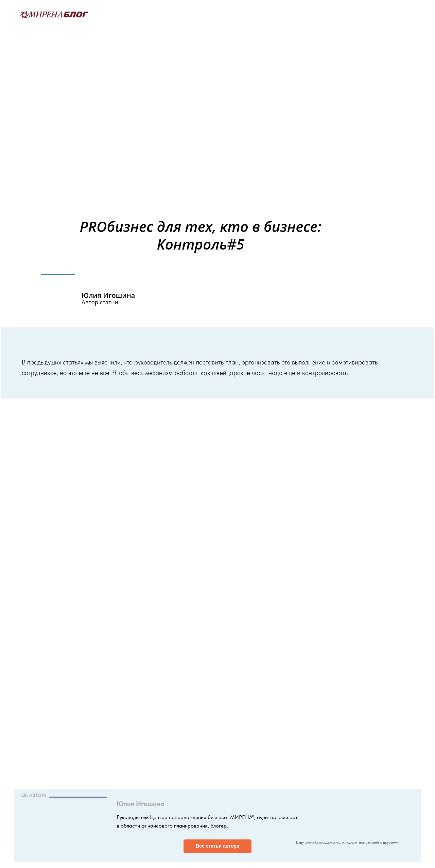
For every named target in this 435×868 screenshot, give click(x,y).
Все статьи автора (217, 846)
